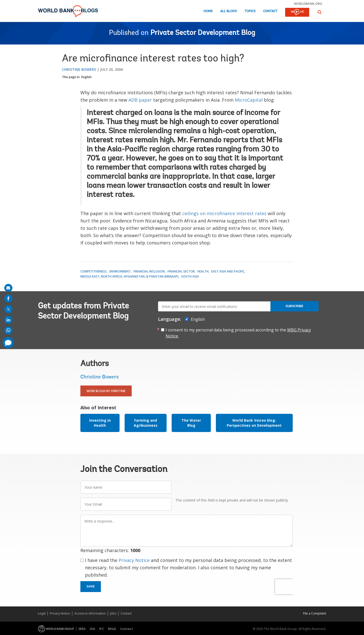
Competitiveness (94, 271)
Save (91, 586)
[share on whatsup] (8, 330)
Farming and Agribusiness (146, 423)
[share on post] (8, 309)
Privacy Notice (134, 560)
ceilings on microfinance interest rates (224, 213)
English (86, 77)
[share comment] (8, 343)
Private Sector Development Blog (203, 33)
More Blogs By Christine (106, 391)
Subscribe (294, 306)
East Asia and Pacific (228, 271)
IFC (101, 629)
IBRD (82, 629)
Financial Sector (181, 271)
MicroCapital (249, 100)
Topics (250, 11)
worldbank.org (308, 4)
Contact (270, 11)
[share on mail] (8, 288)
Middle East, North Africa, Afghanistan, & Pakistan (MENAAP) (129, 276)
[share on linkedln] (8, 320)
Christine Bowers (79, 69)
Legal (42, 613)
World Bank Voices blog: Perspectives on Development (254, 423)
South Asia (190, 276)
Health (203, 271)
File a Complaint (315, 613)
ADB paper (140, 100)
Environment (120, 271)
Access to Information (90, 613)
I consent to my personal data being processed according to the (238, 333)
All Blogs (229, 11)
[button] (320, 12)
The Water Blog (191, 423)
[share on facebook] (8, 299)
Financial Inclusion (149, 271)
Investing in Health (100, 423)
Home (208, 11)
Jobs (113, 613)
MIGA (112, 629)
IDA (92, 629)
